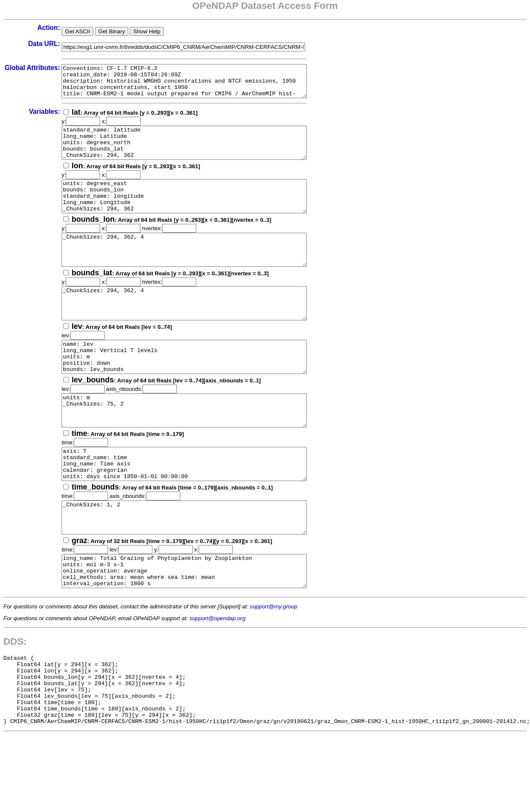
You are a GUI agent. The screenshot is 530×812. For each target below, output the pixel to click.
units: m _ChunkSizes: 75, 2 (199, 452)
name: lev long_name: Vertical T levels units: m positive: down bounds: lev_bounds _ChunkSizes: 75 (199, 392)
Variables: (44, 118)
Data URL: (44, 44)
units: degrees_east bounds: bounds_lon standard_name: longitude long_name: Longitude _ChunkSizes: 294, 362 (199, 212)
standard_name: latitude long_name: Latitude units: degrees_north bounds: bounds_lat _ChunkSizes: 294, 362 (199, 152)
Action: (49, 28)
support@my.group (274, 670)
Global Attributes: (32, 68)
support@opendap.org (218, 682)
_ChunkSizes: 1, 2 (199, 571)
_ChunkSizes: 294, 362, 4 (199, 272)
